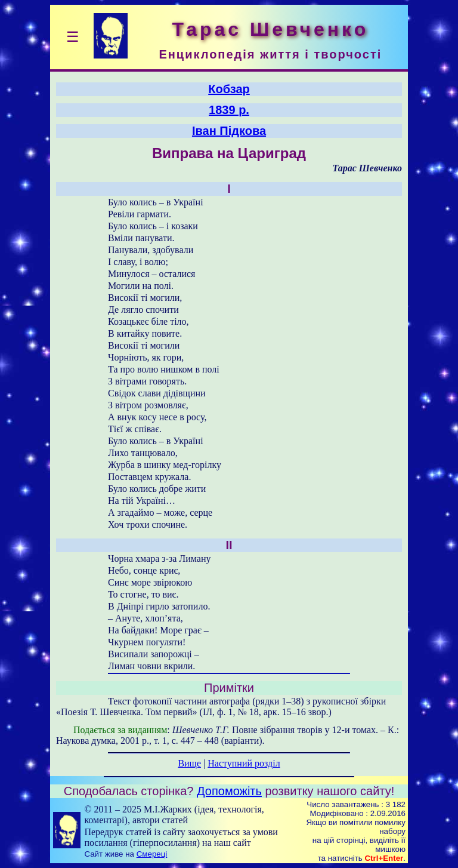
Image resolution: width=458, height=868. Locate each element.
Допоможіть (229, 791)
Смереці (152, 854)
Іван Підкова (229, 131)
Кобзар (229, 89)
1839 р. (229, 110)
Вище (189, 763)
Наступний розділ (244, 763)
